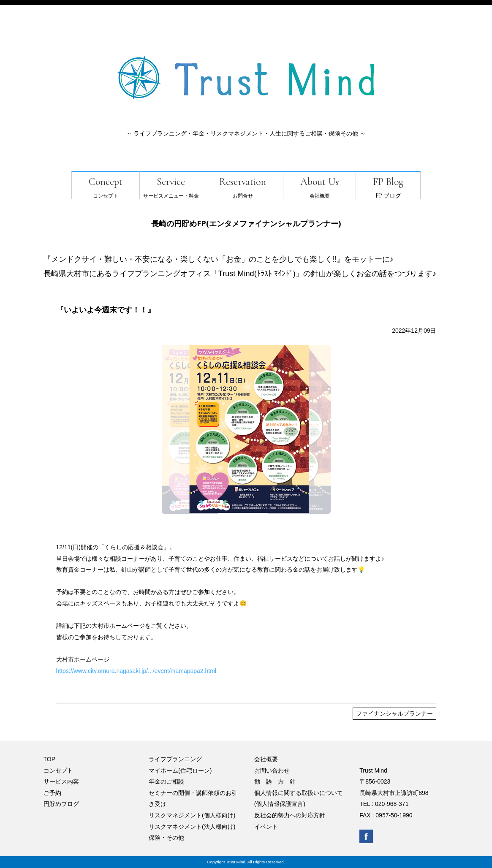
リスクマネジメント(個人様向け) (192, 815)
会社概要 (266, 759)
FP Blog (388, 182)
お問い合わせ (272, 770)
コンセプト (58, 770)
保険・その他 (166, 838)
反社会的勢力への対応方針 (290, 815)
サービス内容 (61, 781)
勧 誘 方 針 (275, 781)
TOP (50, 759)
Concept (106, 182)
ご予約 (52, 793)
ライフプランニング (175, 759)
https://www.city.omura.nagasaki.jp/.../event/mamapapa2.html (136, 671)
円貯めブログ (61, 804)
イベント (266, 827)
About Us (319, 182)
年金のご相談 (166, 781)
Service (171, 182)
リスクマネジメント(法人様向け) (192, 827)
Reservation (243, 182)
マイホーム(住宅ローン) (180, 770)
